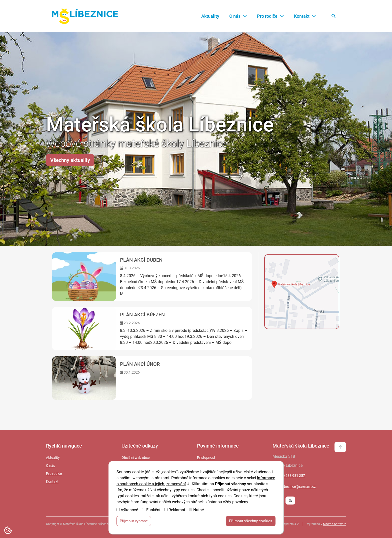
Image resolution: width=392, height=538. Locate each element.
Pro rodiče (270, 16)
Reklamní (177, 511)
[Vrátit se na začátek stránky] (340, 447)
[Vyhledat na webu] (333, 16)
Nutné (198, 511)
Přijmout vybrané (134, 522)
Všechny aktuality (70, 160)
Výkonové (129, 511)
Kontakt (305, 16)
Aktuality (210, 16)
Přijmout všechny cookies (251, 522)
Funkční (153, 511)
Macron (334, 524)
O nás (238, 16)
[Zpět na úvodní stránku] (85, 16)
